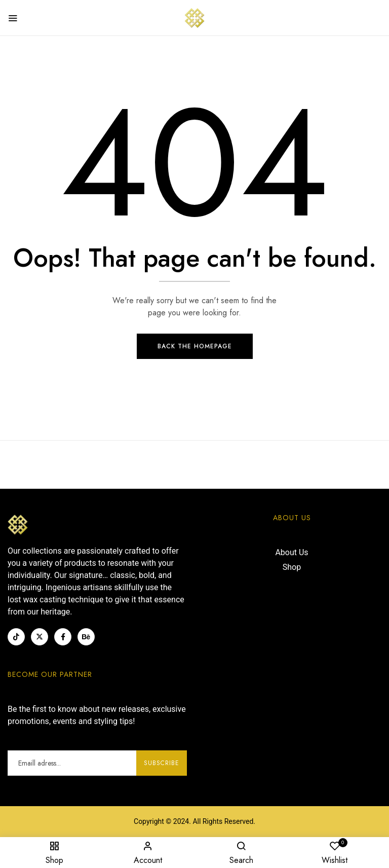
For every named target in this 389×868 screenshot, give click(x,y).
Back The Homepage (195, 347)
